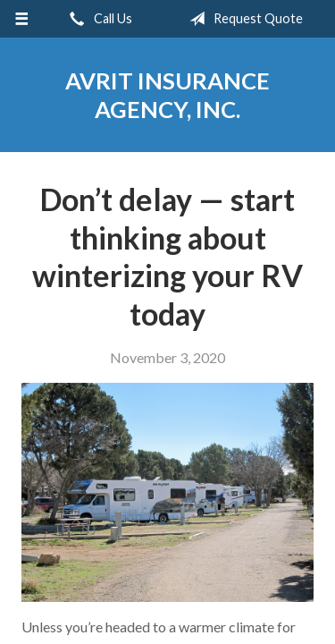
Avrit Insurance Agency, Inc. (167, 95)
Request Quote (243, 19)
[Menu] (22, 19)
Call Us (97, 19)
